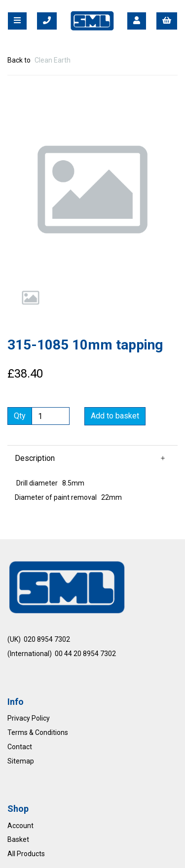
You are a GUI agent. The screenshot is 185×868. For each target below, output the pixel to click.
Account (20, 826)
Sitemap (21, 761)
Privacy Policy (29, 718)
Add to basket (115, 416)
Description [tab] (35, 458)
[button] (25, 232)
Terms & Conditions (38, 732)
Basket (18, 839)
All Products (26, 854)
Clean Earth (53, 60)
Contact (20, 747)
